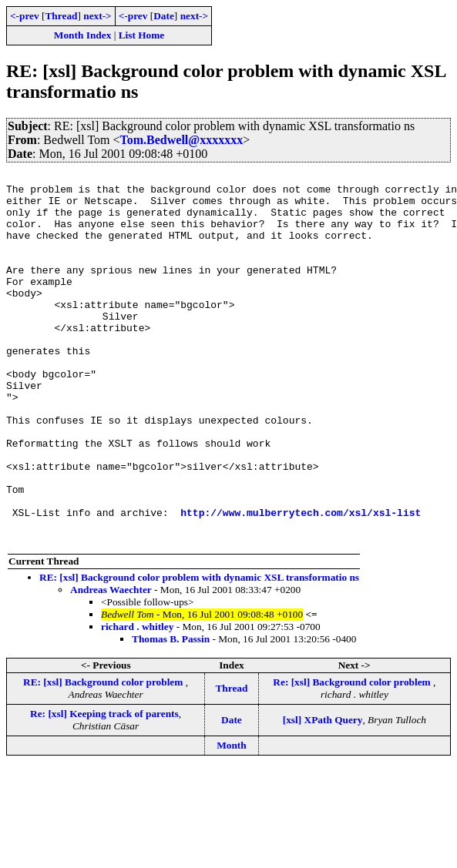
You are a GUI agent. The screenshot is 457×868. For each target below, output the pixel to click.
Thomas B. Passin (171, 713)
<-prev (25, 16)
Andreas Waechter (111, 664)
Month (232, 819)
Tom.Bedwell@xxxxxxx (182, 140)
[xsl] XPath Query (323, 794)
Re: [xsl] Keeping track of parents (104, 788)
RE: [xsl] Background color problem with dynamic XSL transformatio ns (199, 651)
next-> (97, 16)
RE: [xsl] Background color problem (104, 756)
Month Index (82, 35)
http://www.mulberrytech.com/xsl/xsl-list (301, 581)
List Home (142, 35)
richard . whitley (137, 700)
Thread (61, 16)
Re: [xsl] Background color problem (353, 756)
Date (164, 16)
